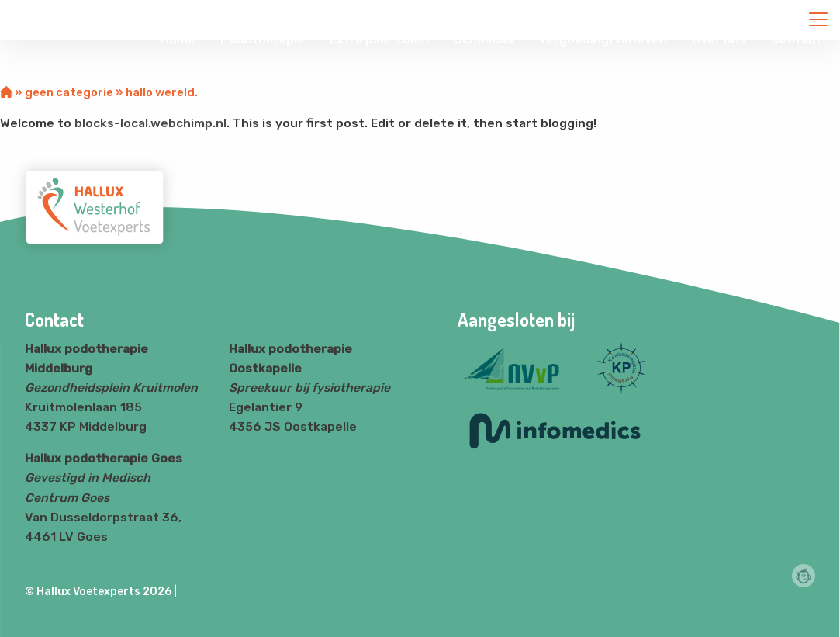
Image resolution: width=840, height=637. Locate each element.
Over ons (719, 39)
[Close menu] (818, 19)
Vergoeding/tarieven (603, 39)
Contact (796, 39)
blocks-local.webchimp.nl (150, 123)
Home (178, 39)
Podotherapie (263, 39)
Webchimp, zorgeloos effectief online (804, 576)
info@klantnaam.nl (656, 15)
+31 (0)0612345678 (774, 15)
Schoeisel (484, 39)
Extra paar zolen (379, 39)
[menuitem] (178, 40)
